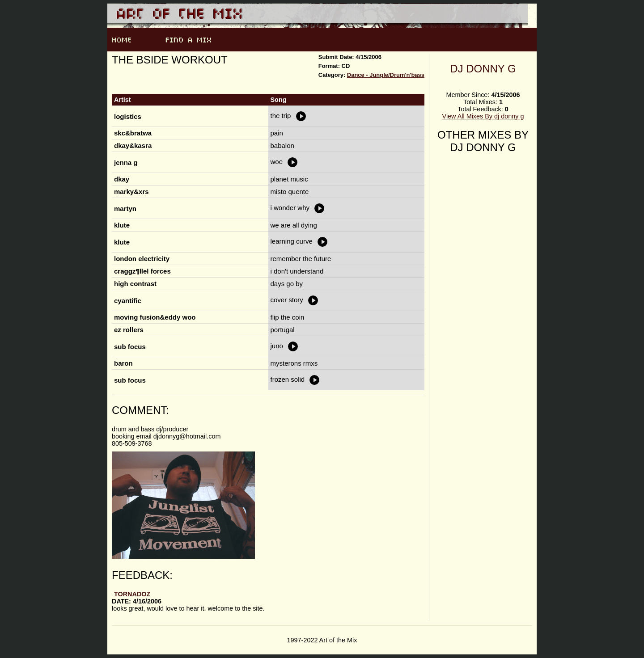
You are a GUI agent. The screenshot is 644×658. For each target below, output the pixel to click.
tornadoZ (132, 594)
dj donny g (483, 69)
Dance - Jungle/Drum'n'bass (386, 75)
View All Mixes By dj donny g (483, 116)
